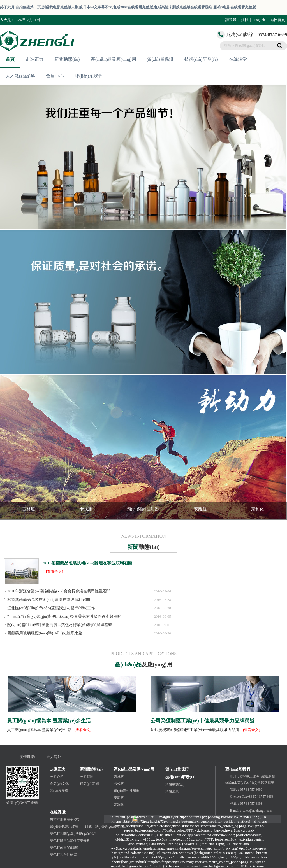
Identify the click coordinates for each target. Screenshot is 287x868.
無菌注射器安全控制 (65, 820)
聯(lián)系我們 (89, 76)
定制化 (257, 509)
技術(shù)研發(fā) (201, 59)
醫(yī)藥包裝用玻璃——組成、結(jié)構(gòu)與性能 (87, 827)
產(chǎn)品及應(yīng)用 (114, 59)
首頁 (10, 59)
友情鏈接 (27, 757)
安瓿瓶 (200, 509)
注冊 (245, 20)
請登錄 (231, 20)
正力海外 (54, 757)
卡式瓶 (86, 509)
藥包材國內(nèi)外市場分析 (70, 841)
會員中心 (55, 76)
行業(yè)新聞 (89, 784)
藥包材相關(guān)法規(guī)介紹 (73, 834)
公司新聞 (87, 777)
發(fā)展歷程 (59, 791)
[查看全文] (55, 572)
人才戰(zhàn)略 (20, 76)
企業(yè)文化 (59, 784)
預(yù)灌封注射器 (143, 509)
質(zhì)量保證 (160, 59)
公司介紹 (57, 777)
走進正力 (34, 59)
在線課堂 (238, 59)
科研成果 (172, 792)
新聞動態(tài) (67, 59)
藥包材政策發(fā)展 (64, 848)
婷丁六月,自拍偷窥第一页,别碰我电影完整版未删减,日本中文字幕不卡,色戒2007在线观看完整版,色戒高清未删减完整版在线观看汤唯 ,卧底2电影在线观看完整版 (128, 7)
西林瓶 (29, 509)
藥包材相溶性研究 (63, 855)
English (259, 20)
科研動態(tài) (175, 785)
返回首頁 (278, 20)
